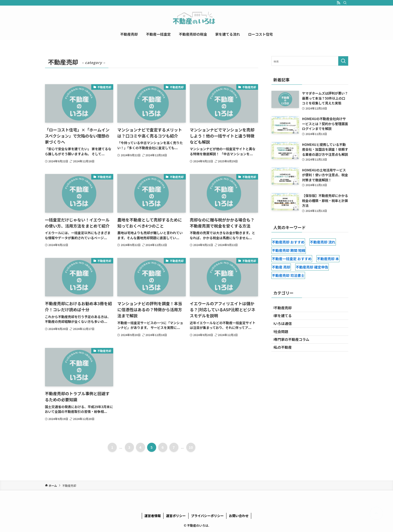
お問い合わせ (239, 516)
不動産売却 (286, 309)
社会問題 (284, 341)
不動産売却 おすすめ (288, 242)
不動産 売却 (281, 267)
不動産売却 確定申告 (312, 267)
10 (191, 447)
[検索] (345, 3)
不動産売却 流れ (323, 242)
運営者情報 (153, 516)
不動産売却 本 (328, 259)
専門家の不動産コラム (294, 351)
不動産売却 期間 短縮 (289, 250)
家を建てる (286, 319)
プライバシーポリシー (207, 516)
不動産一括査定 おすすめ (292, 259)
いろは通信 (286, 330)
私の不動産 (286, 362)
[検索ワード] (310, 61)
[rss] (338, 3)
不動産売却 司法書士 (288, 275)
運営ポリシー (176, 516)
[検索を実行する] (343, 61)
